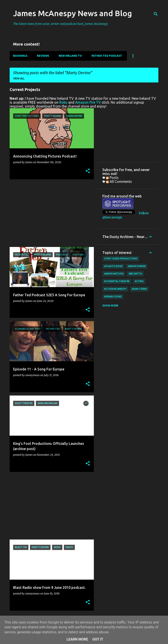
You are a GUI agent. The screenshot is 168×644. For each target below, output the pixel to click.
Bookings (20, 56)
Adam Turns (139, 289)
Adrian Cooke (113, 296)
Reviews (43, 56)
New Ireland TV (70, 56)
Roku (63, 102)
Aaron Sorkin (137, 266)
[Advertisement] (50, 213)
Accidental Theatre (117, 281)
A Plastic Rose (113, 266)
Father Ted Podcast (107, 56)
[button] (88, 171)
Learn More (77, 639)
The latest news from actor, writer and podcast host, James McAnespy (61, 24)
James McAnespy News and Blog (73, 13)
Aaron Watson (114, 274)
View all (19, 78)
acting (139, 281)
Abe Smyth (135, 274)
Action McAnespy (115, 289)
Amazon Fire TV (88, 102)
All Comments (119, 182)
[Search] (156, 14)
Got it (98, 639)
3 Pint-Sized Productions (121, 259)
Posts (112, 178)
